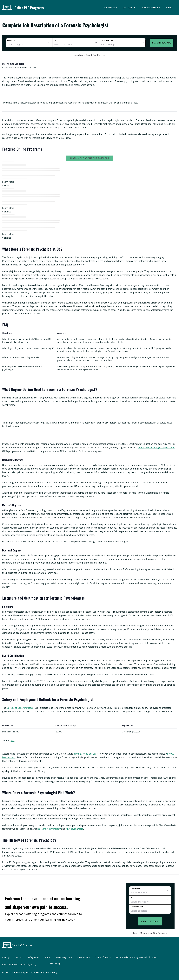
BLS (13, 740)
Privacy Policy (83, 957)
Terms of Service (103, 957)
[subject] (122, 43)
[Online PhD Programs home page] (8, 7)
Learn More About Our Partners (89, 55)
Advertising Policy (64, 957)
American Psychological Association (156, 448)
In (55, 40)
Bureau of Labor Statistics (20, 708)
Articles (130, 8)
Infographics (151, 8)
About (170, 8)
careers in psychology (49, 829)
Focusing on (107, 40)
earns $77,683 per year (86, 754)
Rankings (111, 8)
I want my (12, 40)
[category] (76, 43)
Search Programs (162, 43)
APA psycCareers (74, 829)
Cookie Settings (54, 963)
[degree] (29, 43)
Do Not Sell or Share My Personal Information (137, 957)
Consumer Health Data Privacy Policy (19, 965)
